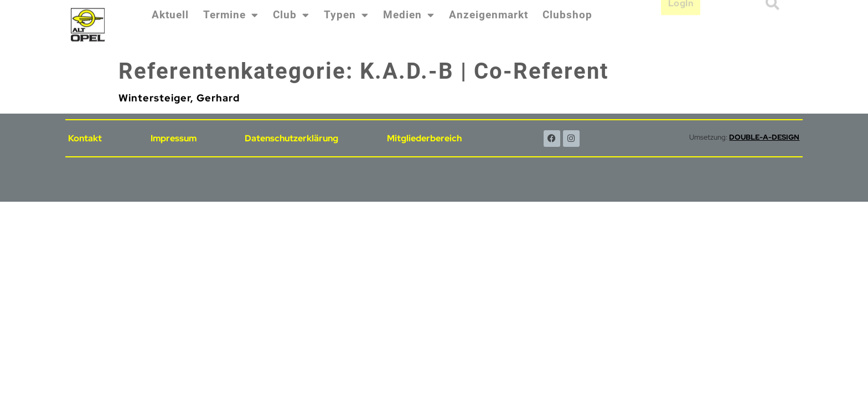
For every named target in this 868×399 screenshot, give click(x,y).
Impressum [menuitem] (174, 138)
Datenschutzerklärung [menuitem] (291, 138)
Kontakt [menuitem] (85, 138)
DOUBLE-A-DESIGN (764, 137)
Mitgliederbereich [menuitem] (424, 138)
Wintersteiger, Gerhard (179, 98)
